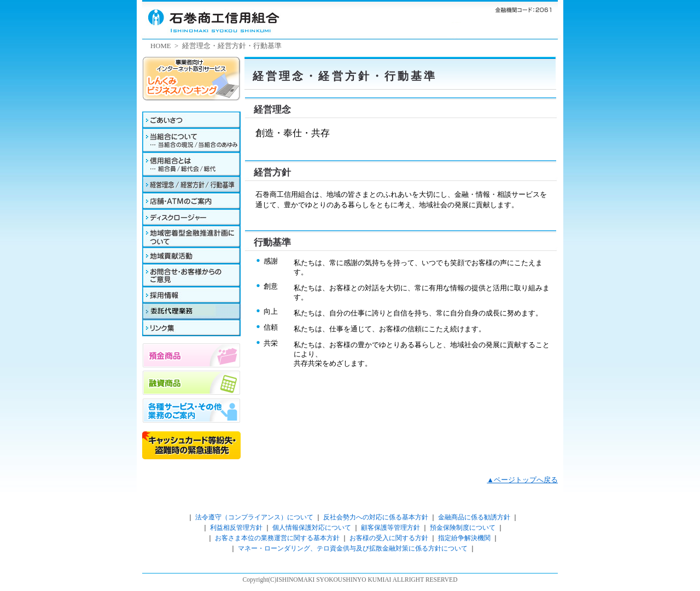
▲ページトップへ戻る (522, 480)
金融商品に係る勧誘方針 (473, 517)
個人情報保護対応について (312, 528)
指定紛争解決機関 (464, 538)
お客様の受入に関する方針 (389, 538)
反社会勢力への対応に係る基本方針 (376, 517)
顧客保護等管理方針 (390, 528)
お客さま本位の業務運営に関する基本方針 (277, 538)
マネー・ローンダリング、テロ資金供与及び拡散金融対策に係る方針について (353, 548)
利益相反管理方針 (236, 528)
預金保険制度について (463, 528)
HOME (161, 46)
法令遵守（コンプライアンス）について (254, 517)
